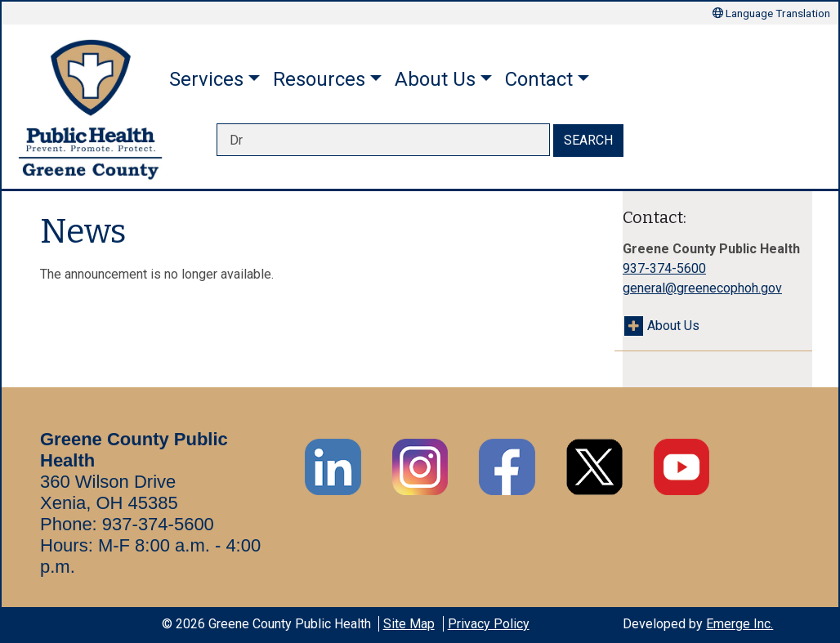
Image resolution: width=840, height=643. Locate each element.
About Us (673, 326)
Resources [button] (319, 79)
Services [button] (206, 79)
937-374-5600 (664, 268)
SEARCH (588, 140)
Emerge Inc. (739, 624)
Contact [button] (539, 79)
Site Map (409, 624)
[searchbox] (383, 140)
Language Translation (771, 13)
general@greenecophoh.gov (702, 288)
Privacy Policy (489, 624)
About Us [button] (435, 79)
